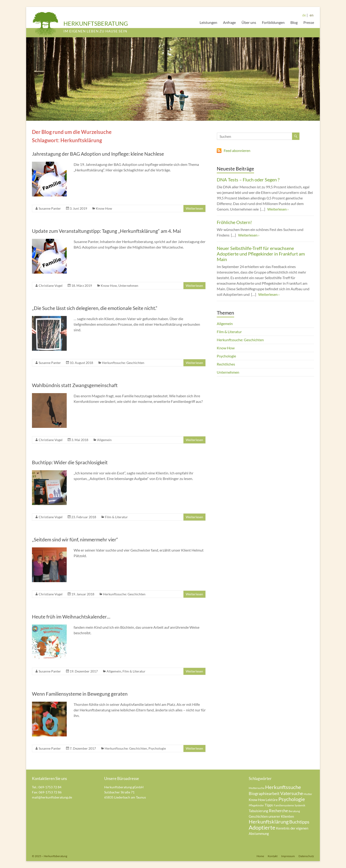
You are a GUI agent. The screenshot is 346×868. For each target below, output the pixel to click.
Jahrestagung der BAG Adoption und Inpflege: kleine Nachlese (98, 154)
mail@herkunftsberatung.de (52, 797)
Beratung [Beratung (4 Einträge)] (294, 811)
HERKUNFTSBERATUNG (96, 23)
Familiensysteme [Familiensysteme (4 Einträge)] (284, 805)
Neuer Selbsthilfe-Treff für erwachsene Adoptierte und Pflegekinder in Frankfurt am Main (261, 254)
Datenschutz (306, 856)
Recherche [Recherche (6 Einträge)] (278, 811)
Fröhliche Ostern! (234, 222)
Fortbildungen (273, 22)
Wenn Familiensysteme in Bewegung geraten (80, 694)
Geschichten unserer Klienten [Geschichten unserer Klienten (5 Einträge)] (271, 816)
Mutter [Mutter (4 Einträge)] (308, 794)
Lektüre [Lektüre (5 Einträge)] (272, 800)
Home (260, 856)
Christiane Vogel (51, 286)
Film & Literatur (116, 517)
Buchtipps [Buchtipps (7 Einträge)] (299, 822)
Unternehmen (128, 286)
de (304, 15)
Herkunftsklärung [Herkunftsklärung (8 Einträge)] (269, 822)
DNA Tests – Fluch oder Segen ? (248, 180)
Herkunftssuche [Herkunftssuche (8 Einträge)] (283, 787)
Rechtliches (226, 364)
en (311, 15)
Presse (309, 22)
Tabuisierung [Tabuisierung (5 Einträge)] (258, 811)
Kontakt (273, 856)
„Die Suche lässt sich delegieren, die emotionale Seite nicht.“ (95, 308)
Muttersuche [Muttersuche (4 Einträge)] (257, 788)
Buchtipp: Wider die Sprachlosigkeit (70, 462)
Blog (294, 22)
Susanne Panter (50, 208)
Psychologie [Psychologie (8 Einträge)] (292, 799)
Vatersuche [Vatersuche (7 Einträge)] (292, 793)
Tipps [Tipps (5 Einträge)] (269, 805)
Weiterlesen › (278, 209)
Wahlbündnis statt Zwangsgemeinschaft (75, 385)
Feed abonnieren (237, 150)
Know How (104, 208)
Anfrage (229, 22)
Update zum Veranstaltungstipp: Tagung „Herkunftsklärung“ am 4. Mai (106, 231)
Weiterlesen (194, 208)
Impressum (288, 856)
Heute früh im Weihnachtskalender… (71, 617)
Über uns (249, 22)
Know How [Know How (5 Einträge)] (257, 800)
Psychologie (157, 748)
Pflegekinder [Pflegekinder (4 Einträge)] (256, 805)
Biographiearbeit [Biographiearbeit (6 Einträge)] (264, 793)
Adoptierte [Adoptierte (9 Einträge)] (262, 827)
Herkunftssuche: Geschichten (123, 363)
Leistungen (208, 22)
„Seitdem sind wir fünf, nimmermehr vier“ (75, 539)
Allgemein (104, 440)
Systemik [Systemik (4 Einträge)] (300, 805)
